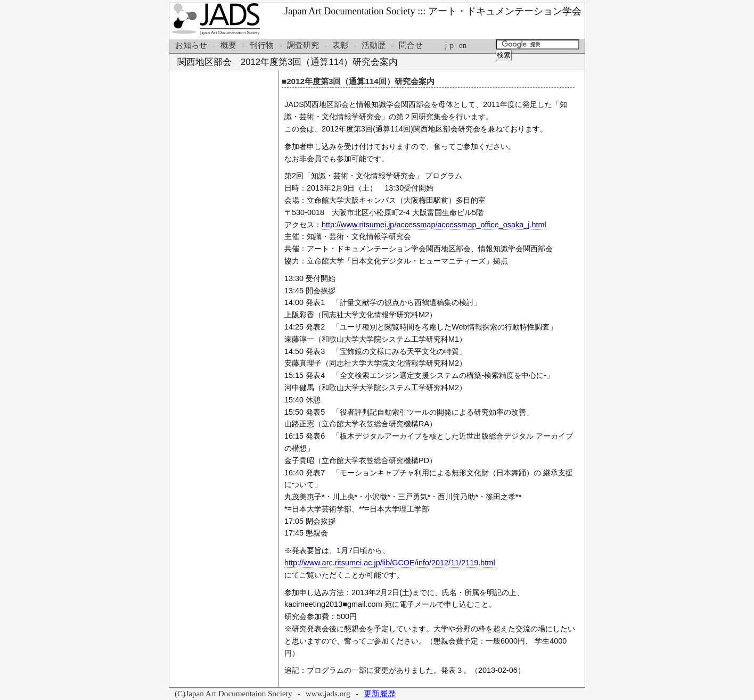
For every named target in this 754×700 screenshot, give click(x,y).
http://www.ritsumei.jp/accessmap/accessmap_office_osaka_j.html (434, 225)
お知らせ (191, 45)
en (463, 45)
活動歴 (374, 45)
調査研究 (303, 45)
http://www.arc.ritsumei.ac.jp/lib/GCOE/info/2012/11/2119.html (390, 563)
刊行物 (262, 45)
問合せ (411, 45)
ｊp (448, 45)
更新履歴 (380, 693)
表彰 (340, 45)
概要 (228, 45)
